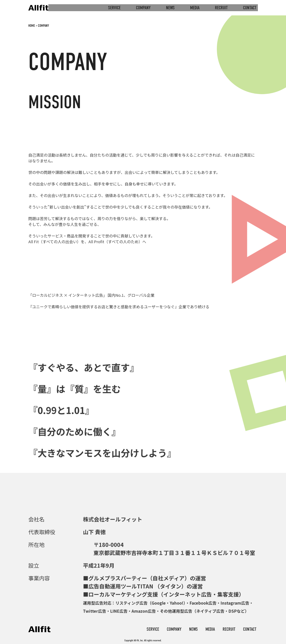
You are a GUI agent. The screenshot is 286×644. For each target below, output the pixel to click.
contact (250, 8)
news (170, 8)
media (195, 8)
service (114, 8)
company (143, 8)
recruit (221, 8)
